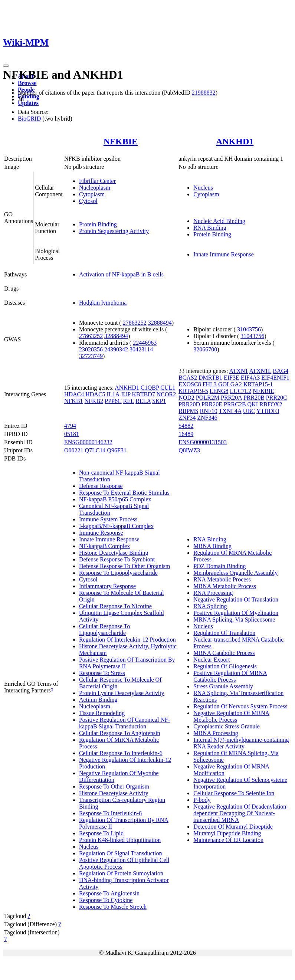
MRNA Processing (216, 733)
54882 (186, 426)
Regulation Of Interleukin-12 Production (127, 640)
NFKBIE (121, 141)
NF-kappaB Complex (104, 546)
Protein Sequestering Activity (114, 231)
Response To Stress (102, 673)
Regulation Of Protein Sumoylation (121, 873)
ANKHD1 (235, 141)
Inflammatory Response (107, 586)
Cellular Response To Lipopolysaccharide (104, 630)
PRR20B (254, 398)
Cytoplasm (92, 194)
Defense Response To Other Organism (124, 566)
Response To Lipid (101, 833)
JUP (125, 394)
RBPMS (188, 411)
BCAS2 (188, 378)
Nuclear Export (212, 660)
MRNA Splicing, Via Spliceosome (234, 620)
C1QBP (150, 388)
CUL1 (168, 388)
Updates (28, 103)
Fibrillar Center (97, 181)
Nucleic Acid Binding (219, 221)
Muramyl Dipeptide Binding (227, 833)
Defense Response (101, 486)
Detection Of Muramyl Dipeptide (233, 827)
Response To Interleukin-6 (110, 813)
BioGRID (29, 119)
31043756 (249, 329)
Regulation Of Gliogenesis (225, 666)
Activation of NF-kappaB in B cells (121, 274)
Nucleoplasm (95, 188)
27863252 (135, 323)
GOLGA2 (230, 384)
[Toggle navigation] (6, 66)
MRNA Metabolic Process (225, 586)
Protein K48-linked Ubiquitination (120, 840)
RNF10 (209, 411)
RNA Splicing (210, 606)
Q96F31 (117, 450)
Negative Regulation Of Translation (236, 599)
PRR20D (189, 404)
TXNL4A (230, 411)
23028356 (91, 349)
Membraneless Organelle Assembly (235, 573)
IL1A (113, 394)
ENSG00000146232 (88, 442)
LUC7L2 (240, 391)
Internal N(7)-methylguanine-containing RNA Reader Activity (241, 743)
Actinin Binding (98, 700)
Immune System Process (108, 519)
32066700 (205, 349)
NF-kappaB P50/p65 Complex (115, 499)
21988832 (204, 93)
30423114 (141, 349)
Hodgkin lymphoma (103, 303)
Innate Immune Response (224, 254)
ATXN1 (239, 371)
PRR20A (231, 398)
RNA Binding (210, 228)
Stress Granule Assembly (223, 686)
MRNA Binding (212, 546)
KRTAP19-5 (193, 391)
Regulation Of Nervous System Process (240, 706)
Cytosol (88, 201)
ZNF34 (187, 418)
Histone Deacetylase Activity (114, 793)
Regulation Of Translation (224, 633)
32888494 (160, 323)
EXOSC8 (190, 384)
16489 (186, 434)
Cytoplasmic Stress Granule (227, 726)
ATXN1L (260, 371)
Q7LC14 (95, 450)
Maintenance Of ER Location (228, 840)
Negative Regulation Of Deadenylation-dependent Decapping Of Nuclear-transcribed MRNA (241, 813)
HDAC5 (95, 394)
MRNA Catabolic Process (224, 653)
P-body (202, 800)
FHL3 (210, 384)
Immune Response (101, 533)
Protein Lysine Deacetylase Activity (122, 693)
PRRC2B (235, 404)
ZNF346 (207, 418)
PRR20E (212, 404)
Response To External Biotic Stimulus (124, 493)
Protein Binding (98, 224)
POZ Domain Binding (219, 566)
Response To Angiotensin (109, 893)
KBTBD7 (143, 394)
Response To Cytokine (106, 900)
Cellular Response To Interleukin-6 (121, 753)
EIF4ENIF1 (275, 378)
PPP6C (113, 401)
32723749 (91, 356)
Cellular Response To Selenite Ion (234, 793)
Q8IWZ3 (189, 450)
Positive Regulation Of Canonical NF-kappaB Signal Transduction (124, 723)
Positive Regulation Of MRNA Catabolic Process (230, 676)
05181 (72, 434)
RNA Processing (213, 593)
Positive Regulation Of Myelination (236, 613)
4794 (70, 426)
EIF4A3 (250, 378)
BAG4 (281, 371)
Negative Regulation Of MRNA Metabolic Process (231, 716)
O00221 (74, 450)
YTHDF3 (268, 411)
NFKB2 (94, 401)
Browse (27, 83)
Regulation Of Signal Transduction (121, 853)
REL (129, 401)
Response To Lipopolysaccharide (118, 573)
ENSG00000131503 (203, 442)
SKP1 (159, 401)
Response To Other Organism (114, 786)
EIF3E (232, 378)
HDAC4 (74, 394)
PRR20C (277, 398)
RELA (143, 401)
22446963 (145, 343)
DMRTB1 (210, 378)
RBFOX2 (271, 404)
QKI (253, 404)
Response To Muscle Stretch (113, 907)
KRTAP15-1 (258, 384)
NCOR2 (166, 394)
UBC (249, 411)
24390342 (116, 349)
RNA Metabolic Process (222, 579)
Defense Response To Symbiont (117, 559)
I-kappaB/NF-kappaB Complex (116, 526)
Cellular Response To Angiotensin (120, 733)
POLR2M (208, 398)
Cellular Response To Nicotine (115, 606)
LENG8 (219, 391)
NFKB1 (74, 401)
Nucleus (203, 188)
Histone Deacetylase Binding (114, 553)
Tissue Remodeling (102, 713)
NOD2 (186, 398)
